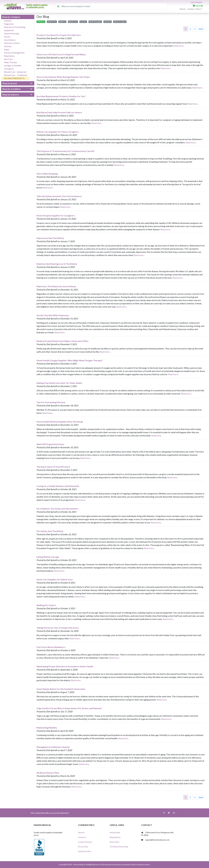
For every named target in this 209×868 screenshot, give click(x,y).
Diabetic (8, 21)
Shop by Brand (17, 83)
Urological (9, 69)
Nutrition (108, 22)
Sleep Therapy (10, 62)
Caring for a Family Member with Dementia (58, 486)
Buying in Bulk (115, 833)
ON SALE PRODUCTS (14, 78)
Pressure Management (14, 53)
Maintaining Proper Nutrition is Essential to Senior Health (65, 666)
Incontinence (10, 40)
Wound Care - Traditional (15, 75)
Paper (7, 49)
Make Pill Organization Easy (50, 444)
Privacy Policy (83, 847)
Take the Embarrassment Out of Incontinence (59, 196)
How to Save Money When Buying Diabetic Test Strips (63, 77)
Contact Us (82, 837)
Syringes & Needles (13, 65)
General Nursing (11, 33)
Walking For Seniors (46, 605)
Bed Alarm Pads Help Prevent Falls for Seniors (59, 112)
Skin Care (8, 59)
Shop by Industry (17, 95)
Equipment (9, 30)
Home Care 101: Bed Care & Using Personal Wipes (61, 54)
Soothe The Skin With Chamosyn (53, 315)
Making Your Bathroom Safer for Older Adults (59, 383)
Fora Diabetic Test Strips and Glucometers (58, 509)
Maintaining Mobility (47, 728)
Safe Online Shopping (47, 174)
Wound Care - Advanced (15, 72)
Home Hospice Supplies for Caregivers (56, 215)
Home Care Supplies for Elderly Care (55, 579)
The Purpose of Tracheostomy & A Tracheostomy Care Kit (65, 151)
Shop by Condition (17, 89)
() (198, 6)
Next (201, 29)
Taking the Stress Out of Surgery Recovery (58, 628)
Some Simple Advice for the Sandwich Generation (61, 689)
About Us (81, 833)
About (182, 9)
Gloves (7, 37)
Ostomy (8, 46)
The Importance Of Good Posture (53, 467)
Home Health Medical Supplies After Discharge (60, 422)
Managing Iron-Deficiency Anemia (53, 747)
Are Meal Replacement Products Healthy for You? (61, 96)
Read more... (179, 46)
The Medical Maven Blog (119, 847)
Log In (193, 2)
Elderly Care (73, 22)
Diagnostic (9, 24)
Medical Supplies (95, 22)
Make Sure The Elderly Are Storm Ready (56, 286)
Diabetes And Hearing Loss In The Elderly (57, 264)
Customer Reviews (85, 842)
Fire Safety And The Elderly (50, 531)
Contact (191, 9)
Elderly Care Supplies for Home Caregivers (58, 132)
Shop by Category (11, 17)
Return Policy (115, 842)
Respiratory (9, 56)
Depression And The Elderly (50, 238)
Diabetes (62, 22)
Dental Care (52, 22)
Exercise (83, 22)
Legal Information (85, 851)
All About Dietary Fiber (48, 773)
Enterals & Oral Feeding (15, 27)
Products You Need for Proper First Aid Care (59, 35)
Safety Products (120, 22)
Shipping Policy (115, 837)
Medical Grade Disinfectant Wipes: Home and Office (62, 341)
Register (199, 2)
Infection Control (12, 43)
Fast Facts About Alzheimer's (51, 647)
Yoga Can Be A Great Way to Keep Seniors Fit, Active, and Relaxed (69, 708)
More (198, 9)
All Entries (41, 22)
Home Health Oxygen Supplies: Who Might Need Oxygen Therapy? (70, 360)
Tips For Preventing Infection (51, 402)
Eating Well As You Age (48, 557)
